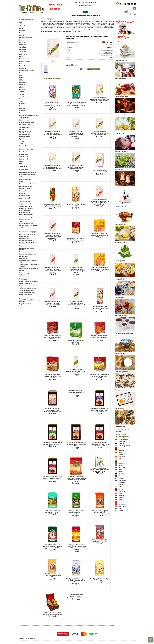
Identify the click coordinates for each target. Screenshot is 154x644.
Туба (21, 221)
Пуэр (21, 161)
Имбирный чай (120, 243)
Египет (121, 452)
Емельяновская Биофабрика (29, 115)
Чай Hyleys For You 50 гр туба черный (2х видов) (53, 205)
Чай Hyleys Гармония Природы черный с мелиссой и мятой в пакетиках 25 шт (76, 134)
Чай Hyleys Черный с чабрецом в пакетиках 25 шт (100, 171)
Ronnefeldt (23, 89)
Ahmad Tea (23, 26)
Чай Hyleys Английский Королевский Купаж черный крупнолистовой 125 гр (53, 546)
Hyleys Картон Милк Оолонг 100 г (76, 205)
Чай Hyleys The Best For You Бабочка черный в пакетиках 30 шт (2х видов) (76, 104)
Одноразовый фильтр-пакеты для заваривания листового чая (28, 242)
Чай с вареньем (120, 78)
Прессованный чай (26, 186)
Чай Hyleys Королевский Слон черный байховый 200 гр (100, 337)
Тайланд (121, 498)
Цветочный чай (25, 198)
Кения (121, 465)
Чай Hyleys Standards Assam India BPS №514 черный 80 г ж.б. (53, 478)
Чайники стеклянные (26, 290)
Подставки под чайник (27, 252)
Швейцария (122, 504)
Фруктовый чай (25, 196)
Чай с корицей (120, 115)
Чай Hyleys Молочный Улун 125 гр (100, 580)
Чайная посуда (24, 273)
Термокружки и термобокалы (29, 264)
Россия (121, 487)
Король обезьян (25, 120)
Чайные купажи (120, 434)
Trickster (22, 96)
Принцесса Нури (25, 134)
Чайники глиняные (26, 284)
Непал (121, 478)
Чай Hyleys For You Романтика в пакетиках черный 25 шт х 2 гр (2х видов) (52, 105)
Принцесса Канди (25, 132)
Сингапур (122, 491)
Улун (21, 164)
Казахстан (122, 463)
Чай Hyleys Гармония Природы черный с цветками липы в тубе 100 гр (76, 304)
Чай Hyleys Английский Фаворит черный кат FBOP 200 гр (53, 376)
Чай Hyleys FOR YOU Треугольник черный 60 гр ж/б (100, 308)
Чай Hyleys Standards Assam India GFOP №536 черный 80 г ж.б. (76, 444)
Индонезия (122, 457)
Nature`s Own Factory (26, 71)
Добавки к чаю (24, 177)
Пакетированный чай (26, 184)
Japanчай (22, 52)
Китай (120, 469)
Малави (121, 474)
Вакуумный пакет (25, 213)
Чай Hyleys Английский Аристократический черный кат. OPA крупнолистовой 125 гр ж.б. (76, 547)
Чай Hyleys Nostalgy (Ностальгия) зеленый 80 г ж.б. (76, 392)
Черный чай (23, 166)
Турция (121, 500)
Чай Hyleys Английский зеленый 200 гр (76, 341)
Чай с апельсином (121, 315)
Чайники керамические (27, 286)
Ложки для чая (24, 236)
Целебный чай (120, 426)
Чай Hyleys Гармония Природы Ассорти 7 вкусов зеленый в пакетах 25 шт (100, 99)
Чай (60, 5)
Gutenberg (23, 49)
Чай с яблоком (120, 224)
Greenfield (23, 47)
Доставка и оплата (81, 3)
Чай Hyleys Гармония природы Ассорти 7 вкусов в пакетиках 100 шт (100, 470)
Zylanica (22, 108)
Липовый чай (120, 133)
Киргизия (122, 467)
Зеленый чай (24, 157)
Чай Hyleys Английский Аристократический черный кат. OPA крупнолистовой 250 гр (76, 479)
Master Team (23, 66)
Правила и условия (85, 5)
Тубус (21, 228)
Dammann (23, 45)
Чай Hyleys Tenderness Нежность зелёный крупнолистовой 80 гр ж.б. (53, 410)
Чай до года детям (121, 151)
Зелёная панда (24, 118)
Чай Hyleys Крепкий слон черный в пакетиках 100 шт (100, 268)
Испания (121, 461)
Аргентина (122, 441)
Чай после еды (120, 297)
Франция (121, 502)
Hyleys (50, 19)
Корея (121, 472)
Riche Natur (23, 82)
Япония (121, 510)
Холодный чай (120, 279)
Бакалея (55, 9)
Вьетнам (121, 448)
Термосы (22, 266)
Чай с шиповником (121, 97)
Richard (22, 80)
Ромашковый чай (121, 60)
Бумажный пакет (25, 219)
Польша (121, 485)
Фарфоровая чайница (27, 204)
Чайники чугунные (26, 295)
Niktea (21, 75)
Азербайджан (123, 439)
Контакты (92, 3)
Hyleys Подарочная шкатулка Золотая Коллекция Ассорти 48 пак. (76, 596)
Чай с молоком (120, 188)
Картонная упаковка (26, 208)
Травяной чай (24, 191)
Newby (21, 73)
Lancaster (22, 59)
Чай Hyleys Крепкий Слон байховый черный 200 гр (100, 234)
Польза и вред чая (121, 372)
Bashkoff (22, 31)
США (120, 493)
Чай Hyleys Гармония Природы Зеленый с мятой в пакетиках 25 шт (76, 167)
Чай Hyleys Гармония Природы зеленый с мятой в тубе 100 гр (76, 371)
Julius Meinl (23, 54)
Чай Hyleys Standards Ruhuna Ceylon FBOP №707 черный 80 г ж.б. (100, 444)
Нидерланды (123, 480)
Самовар (22, 271)
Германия (122, 450)
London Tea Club (25, 61)
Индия (121, 454)
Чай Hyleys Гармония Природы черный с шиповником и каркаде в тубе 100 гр (53, 270)
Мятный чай (119, 170)
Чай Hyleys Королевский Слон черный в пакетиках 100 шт (53, 337)
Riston (21, 87)
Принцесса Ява (24, 136)
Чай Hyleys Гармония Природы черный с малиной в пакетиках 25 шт (100, 133)
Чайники (22, 275)
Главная (44, 19)
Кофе (52, 5)
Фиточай (22, 193)
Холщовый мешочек (26, 223)
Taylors (22, 94)
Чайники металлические (28, 288)
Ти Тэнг (22, 141)
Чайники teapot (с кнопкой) (28, 282)
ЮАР (120, 508)
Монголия (122, 476)
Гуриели (22, 113)
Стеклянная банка (25, 206)
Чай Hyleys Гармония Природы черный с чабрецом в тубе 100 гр (53, 303)
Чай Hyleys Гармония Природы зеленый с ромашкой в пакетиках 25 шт (53, 167)
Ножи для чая (24, 239)
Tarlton (22, 92)
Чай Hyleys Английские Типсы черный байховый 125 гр (53, 575)
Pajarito (22, 78)
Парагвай (122, 482)
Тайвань (121, 495)
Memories (22, 68)
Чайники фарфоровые (27, 292)
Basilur (22, 33)
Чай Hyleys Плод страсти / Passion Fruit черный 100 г (76, 239)
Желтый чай (23, 154)
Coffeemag (23, 42)
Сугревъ (22, 139)
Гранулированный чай (27, 175)
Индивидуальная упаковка (28, 225)
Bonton (22, 40)
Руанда (121, 489)
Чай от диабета (120, 261)
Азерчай (22, 111)
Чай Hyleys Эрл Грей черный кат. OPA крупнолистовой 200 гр (100, 376)
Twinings (22, 99)
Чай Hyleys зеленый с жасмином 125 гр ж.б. (53, 512)
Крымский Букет (25, 125)
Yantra (21, 106)
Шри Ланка (109, 42)
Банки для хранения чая (28, 234)
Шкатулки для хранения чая (29, 269)
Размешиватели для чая (27, 254)
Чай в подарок (120, 354)
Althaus (22, 28)
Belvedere (23, 35)
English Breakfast (25, 304)
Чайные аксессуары (122, 429)
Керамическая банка (26, 215)
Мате (21, 182)
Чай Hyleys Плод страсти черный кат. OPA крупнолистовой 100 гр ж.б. (100, 512)
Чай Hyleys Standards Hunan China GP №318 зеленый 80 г (53, 443)
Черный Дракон (25, 146)
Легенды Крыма (25, 127)
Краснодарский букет (27, 122)
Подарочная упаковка (27, 246)
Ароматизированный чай (28, 172)
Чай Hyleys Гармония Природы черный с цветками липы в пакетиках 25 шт (53, 134)
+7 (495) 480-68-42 (127, 4)
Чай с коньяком (120, 206)
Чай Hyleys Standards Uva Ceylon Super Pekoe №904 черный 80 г (100, 410)
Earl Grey (22, 302)
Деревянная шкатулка (27, 217)
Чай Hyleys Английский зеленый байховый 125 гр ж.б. (76, 512)
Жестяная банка (25, 210)
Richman (22, 85)
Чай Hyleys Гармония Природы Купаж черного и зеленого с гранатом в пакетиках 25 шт (100, 202)
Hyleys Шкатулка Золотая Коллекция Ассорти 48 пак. (53, 613)
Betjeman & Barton (25, 38)
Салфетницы (24, 256)
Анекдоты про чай (121, 390)
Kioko (21, 56)
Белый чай (23, 152)
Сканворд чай (120, 408)
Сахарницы (23, 258)
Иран (120, 459)
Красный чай (24, 159)
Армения (121, 444)
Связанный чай (25, 189)
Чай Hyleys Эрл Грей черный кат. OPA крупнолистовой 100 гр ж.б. (76, 580)
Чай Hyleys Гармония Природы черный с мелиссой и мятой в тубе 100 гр (76, 270)
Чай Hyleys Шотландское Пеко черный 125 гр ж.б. (100, 541)
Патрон (22, 129)
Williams (22, 104)
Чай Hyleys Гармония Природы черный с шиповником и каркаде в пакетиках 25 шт (53, 236)
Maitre (21, 64)
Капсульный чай (25, 179)
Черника (110, 58)
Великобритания (124, 446)
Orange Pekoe (24, 306)
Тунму (21, 144)
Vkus (21, 101)
